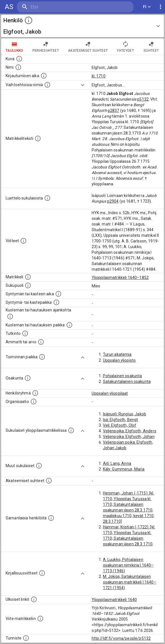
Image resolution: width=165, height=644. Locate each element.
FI (147, 7)
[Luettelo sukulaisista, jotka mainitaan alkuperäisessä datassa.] (47, 198)
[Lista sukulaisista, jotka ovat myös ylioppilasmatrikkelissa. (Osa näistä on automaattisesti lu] (71, 430)
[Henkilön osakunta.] (28, 378)
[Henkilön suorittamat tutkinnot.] (25, 333)
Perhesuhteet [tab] (46, 47)
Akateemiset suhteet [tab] (88, 47)
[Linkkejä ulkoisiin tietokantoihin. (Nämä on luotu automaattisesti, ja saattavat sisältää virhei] (34, 599)
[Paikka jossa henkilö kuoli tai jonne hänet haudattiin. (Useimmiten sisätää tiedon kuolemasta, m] (69, 325)
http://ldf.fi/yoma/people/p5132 (121, 638)
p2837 (114, 110)
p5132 (143, 99)
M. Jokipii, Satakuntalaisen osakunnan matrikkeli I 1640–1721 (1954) (130, 582)
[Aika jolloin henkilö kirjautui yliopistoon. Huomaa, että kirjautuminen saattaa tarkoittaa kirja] (44, 76)
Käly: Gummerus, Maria (124, 469)
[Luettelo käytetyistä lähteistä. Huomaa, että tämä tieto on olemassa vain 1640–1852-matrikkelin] (23, 241)
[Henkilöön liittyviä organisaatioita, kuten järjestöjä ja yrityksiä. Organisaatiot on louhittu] (34, 402)
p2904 (113, 201)
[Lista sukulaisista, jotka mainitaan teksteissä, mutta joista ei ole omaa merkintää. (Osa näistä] (39, 466)
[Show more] (83, 85)
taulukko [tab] (15, 47)
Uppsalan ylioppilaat (110, 393)
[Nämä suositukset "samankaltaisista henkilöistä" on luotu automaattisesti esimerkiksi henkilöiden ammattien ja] (51, 518)
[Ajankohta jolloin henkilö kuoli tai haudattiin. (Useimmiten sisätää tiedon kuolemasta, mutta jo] (10, 316)
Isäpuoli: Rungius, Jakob (125, 414)
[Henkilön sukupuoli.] (28, 285)
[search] (51, 7)
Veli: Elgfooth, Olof (120, 425)
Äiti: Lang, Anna (117, 463)
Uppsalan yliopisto (119, 360)
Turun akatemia (117, 354)
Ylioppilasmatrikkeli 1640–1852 (120, 277)
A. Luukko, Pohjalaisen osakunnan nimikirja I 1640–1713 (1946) (128, 565)
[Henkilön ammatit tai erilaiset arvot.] (41, 342)
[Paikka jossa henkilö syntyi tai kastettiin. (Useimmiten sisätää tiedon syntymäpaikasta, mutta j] (56, 302)
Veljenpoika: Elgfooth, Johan (129, 437)
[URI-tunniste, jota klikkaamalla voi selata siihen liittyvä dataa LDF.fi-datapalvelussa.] (26, 638)
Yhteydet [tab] (125, 47)
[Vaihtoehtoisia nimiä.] (47, 85)
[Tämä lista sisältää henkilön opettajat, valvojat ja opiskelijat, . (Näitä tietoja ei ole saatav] (49, 481)
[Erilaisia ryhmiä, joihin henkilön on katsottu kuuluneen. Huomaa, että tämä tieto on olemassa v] (35, 393)
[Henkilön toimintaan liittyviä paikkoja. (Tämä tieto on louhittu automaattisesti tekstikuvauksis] (42, 357)
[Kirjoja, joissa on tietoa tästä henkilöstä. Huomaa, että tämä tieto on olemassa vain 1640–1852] (42, 573)
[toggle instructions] (28, 20)
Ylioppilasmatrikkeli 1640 (114, 600)
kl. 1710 (99, 76)
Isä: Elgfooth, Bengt (121, 420)
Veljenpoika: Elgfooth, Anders (130, 431)
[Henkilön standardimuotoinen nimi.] (18, 67)
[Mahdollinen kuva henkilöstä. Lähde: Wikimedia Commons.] (19, 59)
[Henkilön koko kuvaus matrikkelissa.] (38, 138)
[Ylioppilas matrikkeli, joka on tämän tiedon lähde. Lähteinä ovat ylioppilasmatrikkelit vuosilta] (28, 277)
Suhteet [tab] (151, 47)
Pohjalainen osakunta (123, 376)
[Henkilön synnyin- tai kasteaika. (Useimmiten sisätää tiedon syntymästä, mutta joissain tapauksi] (58, 294)
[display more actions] (160, 7)
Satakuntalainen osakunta (127, 381)
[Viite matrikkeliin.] (40, 619)
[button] (82, 26)
